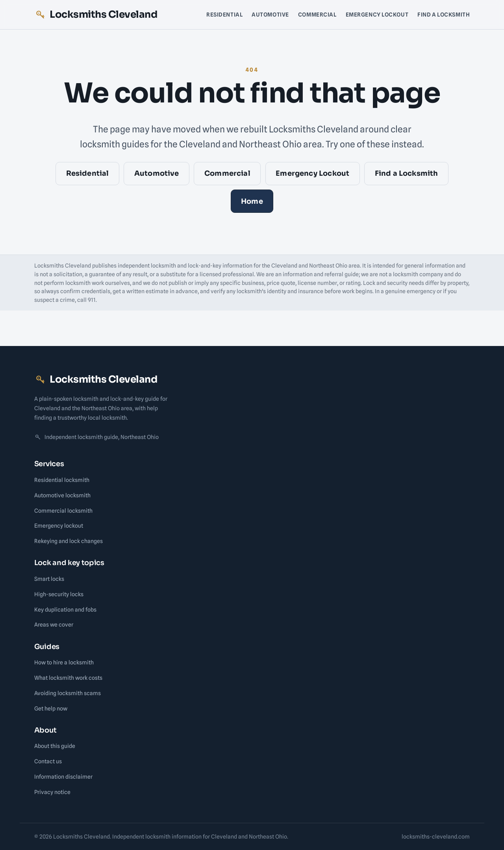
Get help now (51, 708)
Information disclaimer (63, 777)
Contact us (48, 761)
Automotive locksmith (62, 495)
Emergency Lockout (377, 14)
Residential (224, 14)
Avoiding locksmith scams (68, 693)
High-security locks (59, 594)
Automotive (270, 14)
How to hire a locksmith (64, 662)
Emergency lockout (59, 525)
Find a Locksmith (444, 14)
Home (252, 201)
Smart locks (49, 579)
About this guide (55, 746)
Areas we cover (54, 624)
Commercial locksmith (63, 511)
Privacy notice (52, 792)
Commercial (317, 14)
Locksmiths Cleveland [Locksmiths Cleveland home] (96, 14)
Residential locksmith (62, 480)
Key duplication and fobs (65, 609)
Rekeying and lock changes (69, 541)
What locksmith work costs (68, 678)
